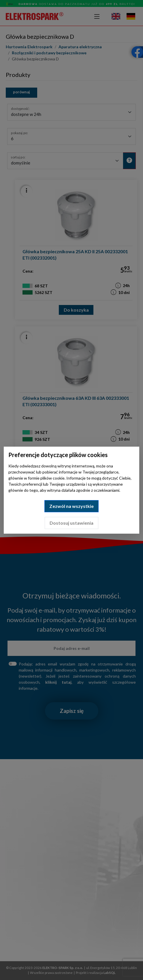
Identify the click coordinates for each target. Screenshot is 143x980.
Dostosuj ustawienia (71, 523)
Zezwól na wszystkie (71, 506)
